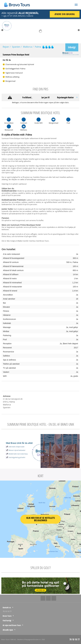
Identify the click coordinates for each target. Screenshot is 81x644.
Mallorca (27, 47)
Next (79, 30)
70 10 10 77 (7, 611)
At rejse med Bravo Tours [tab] (12, 625)
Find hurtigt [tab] (7, 620)
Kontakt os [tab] (7, 607)
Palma (38, 47)
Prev (2, 30)
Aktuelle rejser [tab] (8, 630)
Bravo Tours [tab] (7, 616)
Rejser (6, 47)
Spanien (16, 47)
